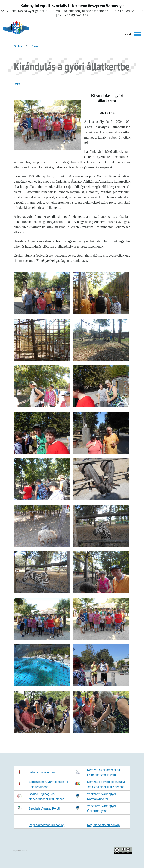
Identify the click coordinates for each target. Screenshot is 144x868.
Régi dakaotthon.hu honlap (47, 825)
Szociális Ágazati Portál (44, 809)
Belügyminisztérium (42, 772)
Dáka (35, 46)
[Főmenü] (131, 34)
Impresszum (19, 850)
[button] (42, 313)
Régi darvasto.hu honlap (103, 825)
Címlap (18, 46)
